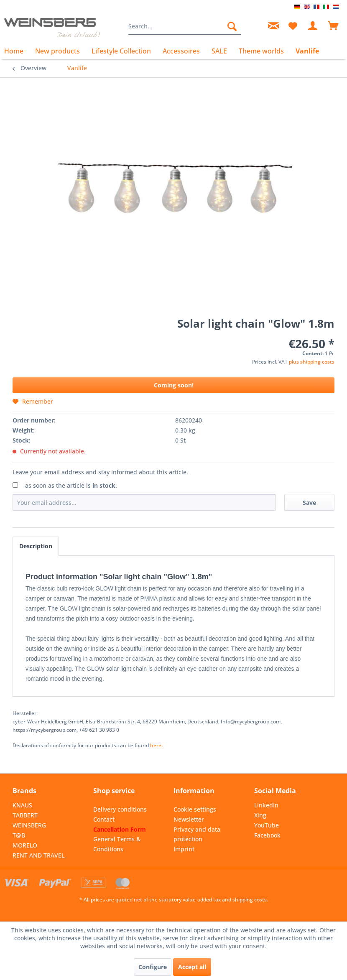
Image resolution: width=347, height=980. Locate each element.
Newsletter (189, 819)
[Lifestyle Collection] (121, 51)
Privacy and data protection (197, 834)
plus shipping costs (312, 362)
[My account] (313, 26)
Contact (104, 819)
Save (309, 503)
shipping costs (250, 900)
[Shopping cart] (334, 26)
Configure (153, 967)
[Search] (232, 26)
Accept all (192, 967)
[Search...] (185, 26)
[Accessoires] (181, 51)
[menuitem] (185, 26)
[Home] (17, 51)
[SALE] (219, 51)
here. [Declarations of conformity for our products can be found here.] (156, 745)
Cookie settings (195, 809)
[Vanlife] (307, 51)
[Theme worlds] (261, 51)
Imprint (184, 849)
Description (36, 546)
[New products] (57, 51)
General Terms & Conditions (117, 844)
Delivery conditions (120, 809)
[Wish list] (293, 26)
